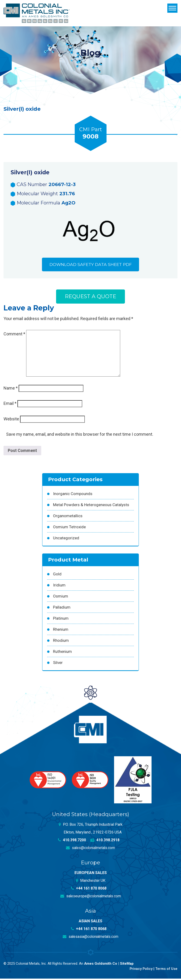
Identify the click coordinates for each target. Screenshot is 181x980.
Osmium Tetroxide (69, 528)
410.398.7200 (72, 841)
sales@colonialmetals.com (91, 849)
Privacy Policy (141, 970)
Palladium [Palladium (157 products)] (62, 609)
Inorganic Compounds (73, 495)
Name (11, 389)
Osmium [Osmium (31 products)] (61, 598)
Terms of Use (166, 970)
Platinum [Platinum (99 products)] (61, 620)
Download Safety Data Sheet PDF (90, 265)
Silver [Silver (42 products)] (58, 664)
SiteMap (127, 965)
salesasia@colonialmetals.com (90, 938)
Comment (14, 335)
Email (10, 405)
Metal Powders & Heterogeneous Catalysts (91, 506)
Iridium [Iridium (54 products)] (59, 586)
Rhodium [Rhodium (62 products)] (61, 642)
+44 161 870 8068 (89, 890)
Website (11, 420)
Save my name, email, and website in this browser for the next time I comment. (80, 436)
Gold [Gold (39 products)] (57, 575)
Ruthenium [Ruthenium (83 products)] (62, 653)
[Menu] (172, 8)
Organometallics (68, 517)
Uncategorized (66, 539)
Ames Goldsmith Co (101, 965)
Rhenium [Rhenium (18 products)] (61, 631)
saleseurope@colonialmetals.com (90, 897)
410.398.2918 (105, 841)
